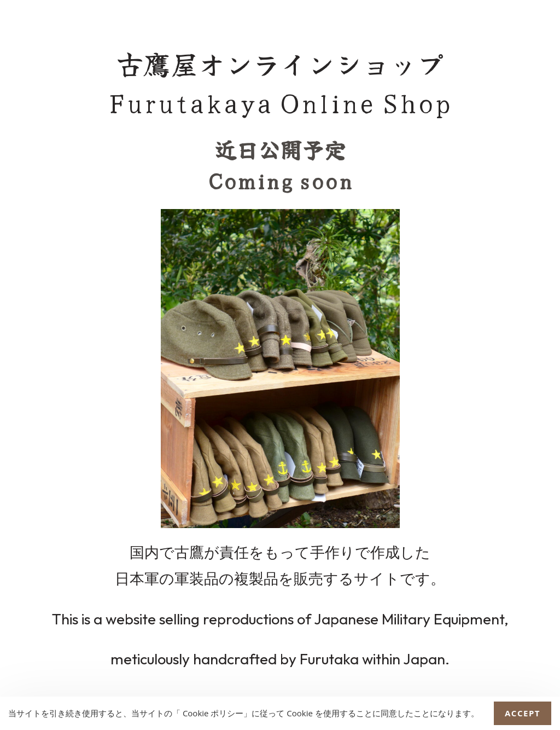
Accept (523, 713)
